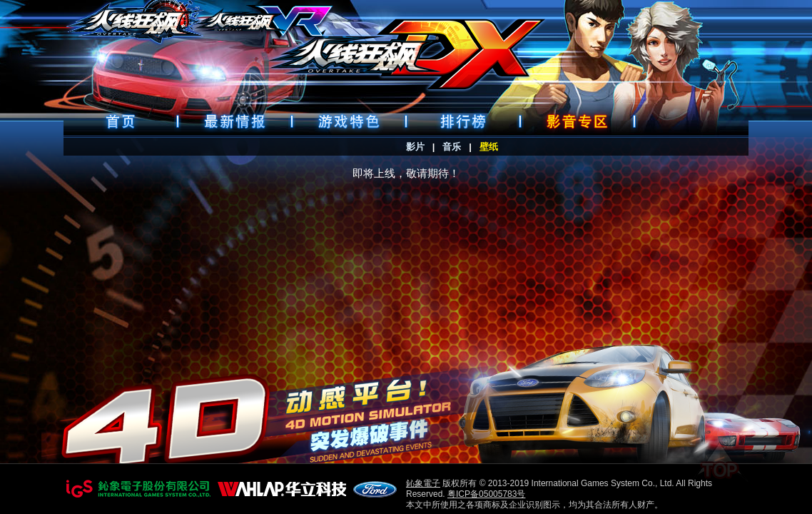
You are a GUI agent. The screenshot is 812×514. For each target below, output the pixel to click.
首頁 (121, 121)
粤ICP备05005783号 (486, 494)
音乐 (452, 147)
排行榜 (463, 121)
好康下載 (577, 121)
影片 (415, 147)
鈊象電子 (423, 483)
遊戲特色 (349, 121)
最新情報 (235, 121)
